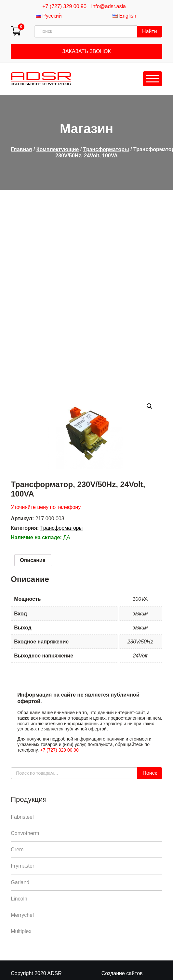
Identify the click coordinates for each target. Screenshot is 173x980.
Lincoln (19, 899)
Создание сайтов (122, 973)
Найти (150, 31)
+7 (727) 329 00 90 (64, 6)
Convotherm (25, 833)
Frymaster (22, 866)
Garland (20, 882)
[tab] (33, 560)
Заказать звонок (86, 51)
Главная (21, 149)
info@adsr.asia (109, 6)
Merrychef (22, 915)
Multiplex (21, 931)
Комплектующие (58, 149)
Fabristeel (22, 817)
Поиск (150, 773)
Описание (33, 560)
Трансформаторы (106, 149)
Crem (17, 850)
